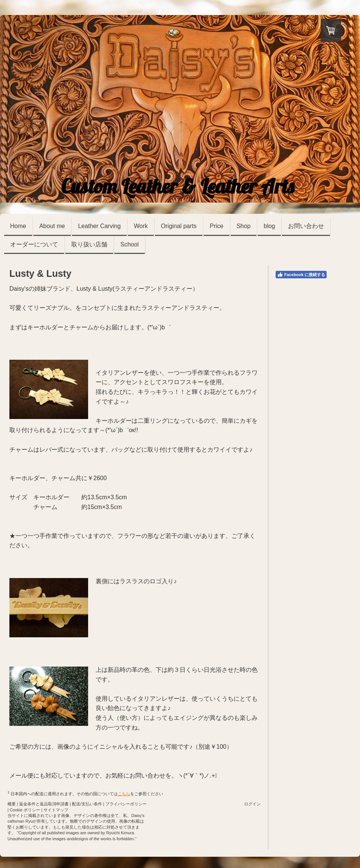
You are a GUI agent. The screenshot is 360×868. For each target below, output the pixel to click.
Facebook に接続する (301, 275)
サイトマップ (56, 810)
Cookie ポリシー (25, 810)
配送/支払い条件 (87, 804)
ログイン (252, 804)
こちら (124, 794)
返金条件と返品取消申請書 (44, 804)
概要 (12, 804)
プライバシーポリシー (126, 804)
